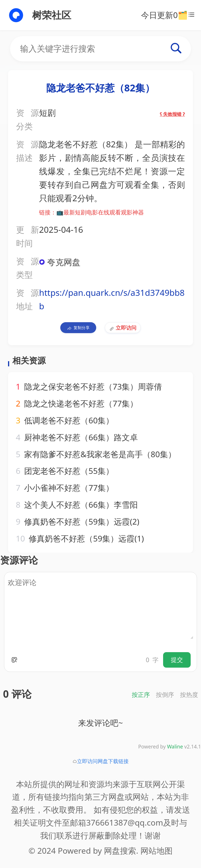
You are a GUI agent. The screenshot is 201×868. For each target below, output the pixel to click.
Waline (175, 746)
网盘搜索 (120, 851)
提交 (177, 660)
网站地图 (156, 851)
